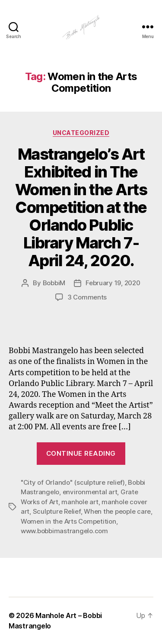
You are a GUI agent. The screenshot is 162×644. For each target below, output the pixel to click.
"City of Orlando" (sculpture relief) (73, 482)
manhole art (80, 502)
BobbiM (54, 283)
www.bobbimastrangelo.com (64, 531)
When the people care (117, 511)
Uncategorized (81, 133)
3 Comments (87, 297)
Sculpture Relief (57, 511)
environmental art (90, 492)
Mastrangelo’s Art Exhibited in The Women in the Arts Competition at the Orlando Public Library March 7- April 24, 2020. (81, 207)
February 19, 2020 (113, 283)
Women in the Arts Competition (68, 521)
